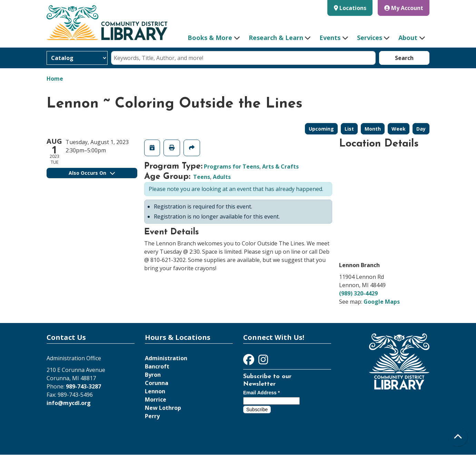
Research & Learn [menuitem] (276, 38)
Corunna (157, 383)
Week (399, 129)
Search (404, 58)
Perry (152, 416)
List (349, 129)
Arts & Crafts (280, 166)
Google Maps (382, 302)
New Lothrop (163, 408)
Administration (166, 358)
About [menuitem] (408, 38)
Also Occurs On (92, 173)
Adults (222, 177)
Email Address (261, 393)
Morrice (156, 400)
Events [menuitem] (330, 38)
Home (55, 79)
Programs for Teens (232, 166)
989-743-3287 (83, 386)
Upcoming (321, 129)
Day (421, 129)
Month (373, 129)
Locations (353, 8)
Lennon (155, 391)
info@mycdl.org (69, 403)
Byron (153, 375)
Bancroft (157, 366)
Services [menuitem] (370, 38)
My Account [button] (404, 8)
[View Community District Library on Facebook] (249, 362)
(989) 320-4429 (358, 293)
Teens (202, 177)
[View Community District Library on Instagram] (263, 362)
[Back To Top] (458, 437)
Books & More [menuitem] (210, 38)
